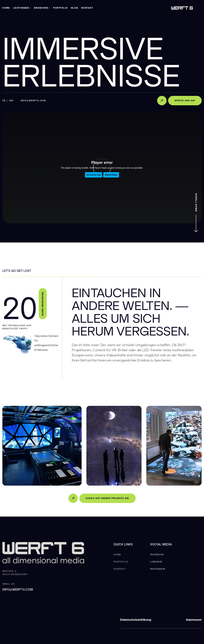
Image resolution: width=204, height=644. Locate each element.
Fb (4, 101)
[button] (22, 8)
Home (6, 8)
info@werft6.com (33, 101)
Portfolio (60, 8)
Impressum (194, 620)
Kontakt (87, 8)
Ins (11, 101)
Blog (75, 8)
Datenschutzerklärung (136, 620)
